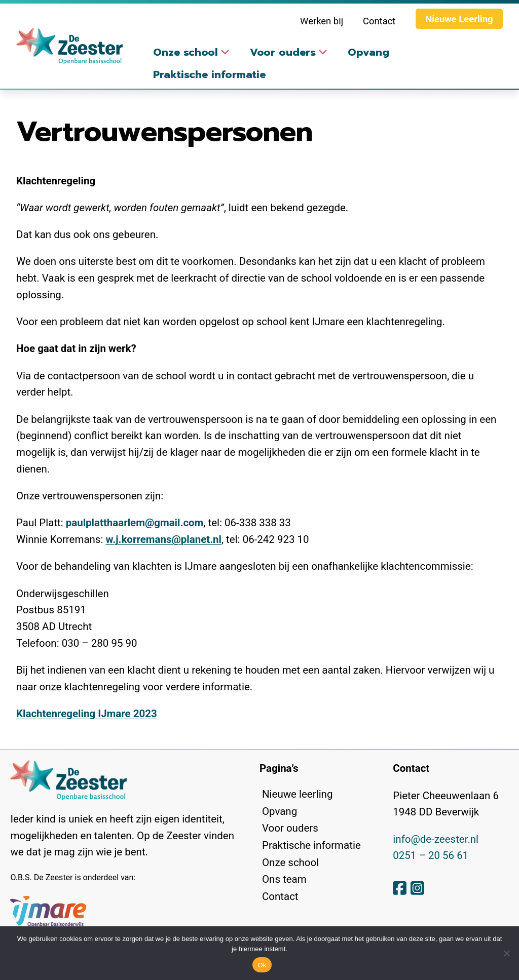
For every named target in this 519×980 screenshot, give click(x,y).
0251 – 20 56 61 (431, 855)
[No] (506, 953)
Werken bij (322, 21)
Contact (379, 21)
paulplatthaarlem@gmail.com (135, 523)
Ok (262, 965)
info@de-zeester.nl (436, 839)
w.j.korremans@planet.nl (163, 539)
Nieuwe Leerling (459, 19)
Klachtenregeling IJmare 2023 (87, 714)
